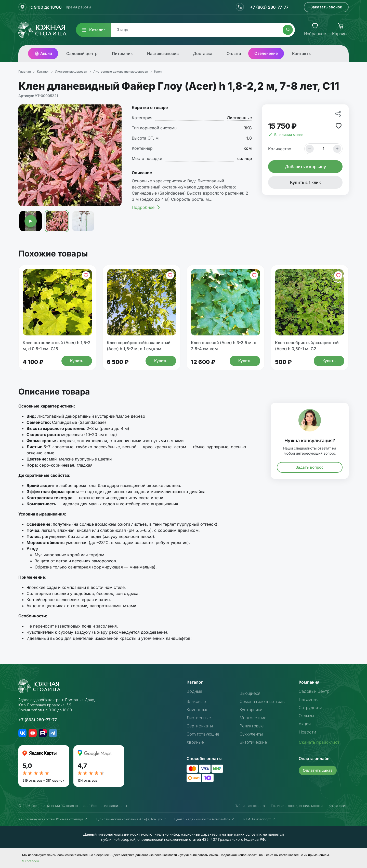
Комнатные (198, 710)
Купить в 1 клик (305, 182)
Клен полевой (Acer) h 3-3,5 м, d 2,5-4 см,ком (224, 346)
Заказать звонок (326, 7)
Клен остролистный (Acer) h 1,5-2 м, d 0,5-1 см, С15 (57, 346)
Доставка (203, 53)
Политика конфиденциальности (297, 806)
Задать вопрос (310, 467)
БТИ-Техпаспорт (259, 819)
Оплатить (318, 770)
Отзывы (306, 716)
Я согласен (30, 861)
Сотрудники (310, 708)
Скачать (319, 742)
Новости (307, 732)
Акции (43, 53)
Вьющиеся (250, 693)
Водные (194, 691)
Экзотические (253, 742)
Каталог (94, 30)
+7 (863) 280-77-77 (269, 7)
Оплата (234, 53)
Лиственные (239, 118)
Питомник (122, 53)
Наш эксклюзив (163, 53)
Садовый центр (82, 53)
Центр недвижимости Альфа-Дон (205, 819)
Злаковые (196, 701)
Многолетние (253, 718)
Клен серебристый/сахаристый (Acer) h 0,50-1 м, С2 (307, 346)
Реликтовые (252, 726)
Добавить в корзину (305, 167)
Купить (77, 361)
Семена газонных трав (262, 701)
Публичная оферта (250, 806)
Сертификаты (200, 726)
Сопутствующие (203, 734)
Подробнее (146, 207)
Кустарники (251, 710)
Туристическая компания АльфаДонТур (131, 819)
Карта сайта (339, 806)
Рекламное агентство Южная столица (53, 819)
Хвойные (195, 742)
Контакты (302, 53)
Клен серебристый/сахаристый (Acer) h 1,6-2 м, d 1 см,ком (139, 346)
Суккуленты (251, 734)
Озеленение (266, 53)
